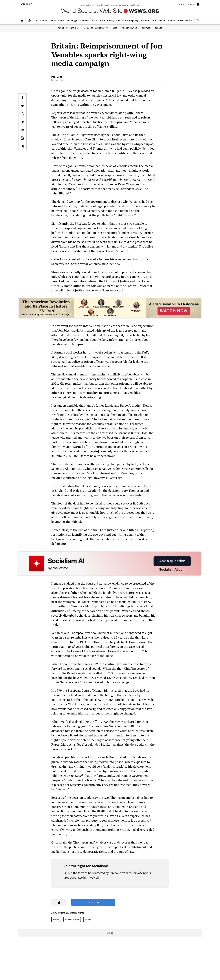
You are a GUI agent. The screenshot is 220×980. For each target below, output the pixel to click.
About (191, 4)
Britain (88, 919)
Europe (56, 919)
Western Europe (72, 919)
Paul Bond (57, 77)
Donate (158, 28)
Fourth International (69, 28)
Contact (182, 4)
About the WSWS (130, 28)
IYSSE (115, 28)
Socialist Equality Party (96, 28)
